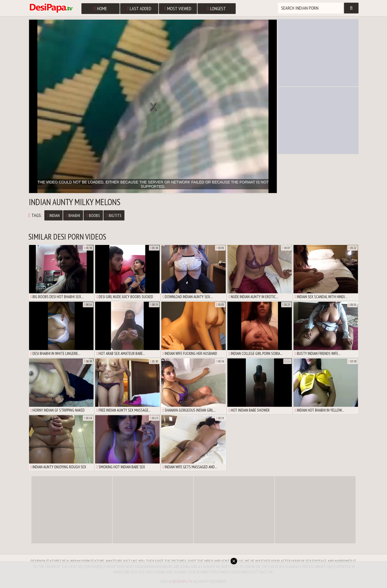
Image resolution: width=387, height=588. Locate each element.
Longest (217, 8)
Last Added (139, 8)
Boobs (93, 215)
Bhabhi (73, 215)
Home (101, 8)
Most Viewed (178, 8)
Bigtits (114, 215)
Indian (54, 215)
